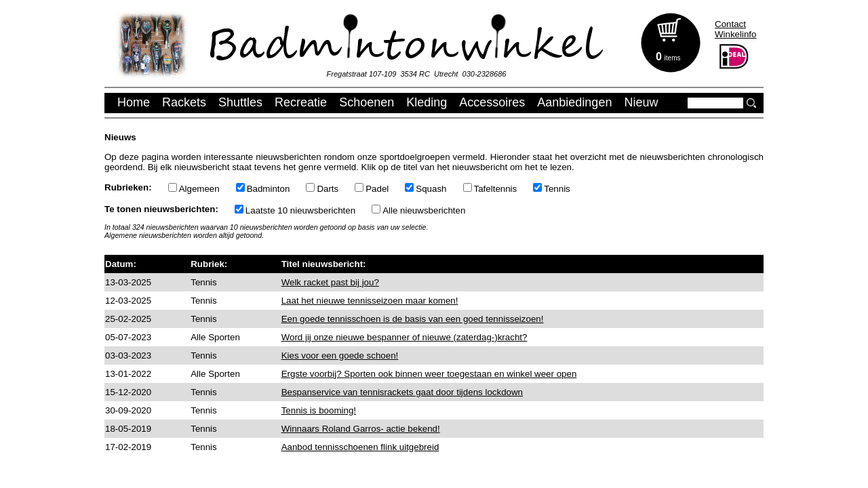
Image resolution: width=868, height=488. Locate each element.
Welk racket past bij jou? (330, 282)
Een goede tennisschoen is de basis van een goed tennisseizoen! (413, 319)
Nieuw (641, 102)
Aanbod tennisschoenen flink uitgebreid (360, 447)
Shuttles (240, 102)
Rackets (184, 102)
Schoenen (367, 102)
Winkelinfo (735, 34)
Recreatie (301, 102)
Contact (730, 24)
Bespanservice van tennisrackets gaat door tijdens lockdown (402, 392)
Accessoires (492, 102)
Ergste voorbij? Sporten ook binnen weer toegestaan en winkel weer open (429, 374)
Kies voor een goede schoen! (340, 355)
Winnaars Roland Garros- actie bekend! (361, 429)
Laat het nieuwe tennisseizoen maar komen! (370, 301)
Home (134, 102)
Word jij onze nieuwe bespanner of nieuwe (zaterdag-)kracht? (405, 337)
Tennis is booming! (319, 410)
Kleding (427, 102)
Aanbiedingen (574, 102)
